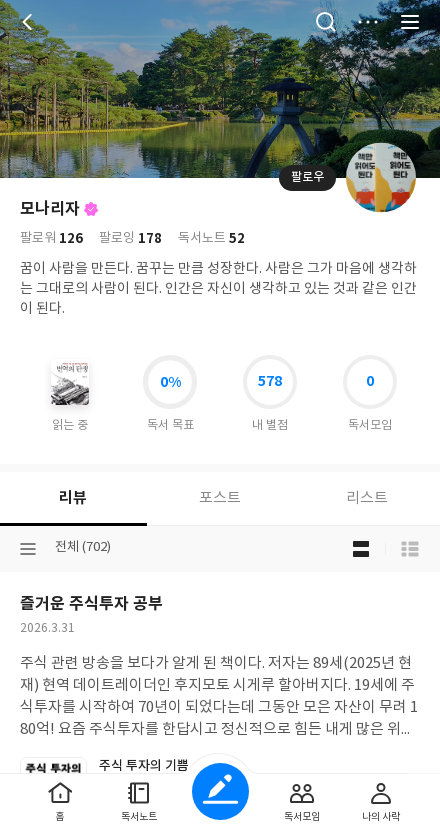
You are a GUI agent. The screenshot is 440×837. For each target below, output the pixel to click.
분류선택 (28, 549)
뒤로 (30, 22)
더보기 (368, 22)
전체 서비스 (410, 22)
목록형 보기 (410, 549)
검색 (326, 22)
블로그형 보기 (361, 549)
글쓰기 (220, 791)
